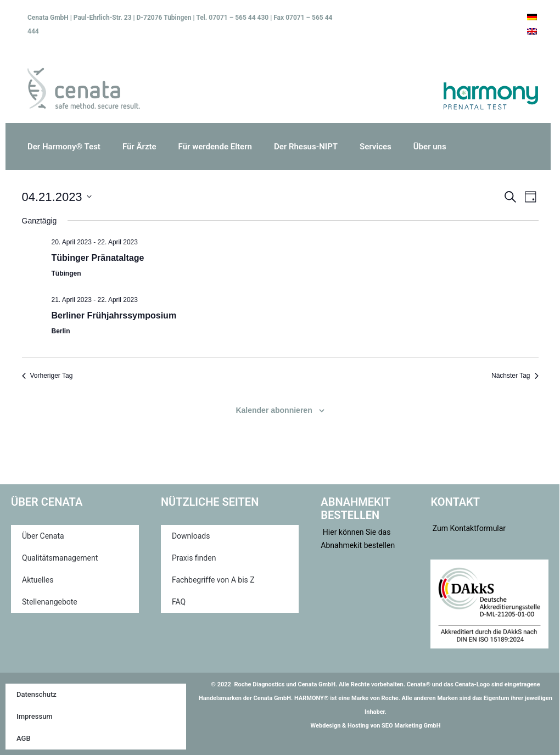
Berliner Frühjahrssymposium (114, 315)
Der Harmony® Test (64, 147)
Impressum (35, 716)
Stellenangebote (50, 602)
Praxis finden (194, 558)
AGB (24, 738)
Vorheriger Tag (47, 376)
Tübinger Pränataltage (98, 258)
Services (376, 147)
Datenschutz (37, 694)
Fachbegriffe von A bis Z (213, 580)
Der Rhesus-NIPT (306, 147)
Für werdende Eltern (215, 147)
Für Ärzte (139, 147)
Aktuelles (38, 580)
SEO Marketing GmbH (411, 726)
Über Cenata (43, 536)
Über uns (430, 147)
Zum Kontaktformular (468, 528)
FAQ (179, 602)
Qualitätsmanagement (60, 558)
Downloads (191, 536)
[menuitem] (532, 17)
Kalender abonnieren (274, 410)
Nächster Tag (515, 376)
